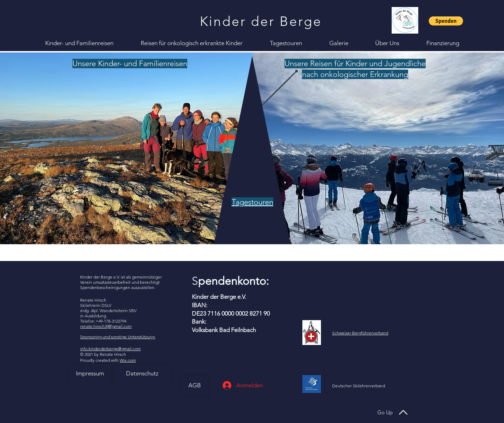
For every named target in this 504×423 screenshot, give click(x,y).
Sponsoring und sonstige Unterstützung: (118, 337)
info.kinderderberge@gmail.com (110, 349)
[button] (446, 21)
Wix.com (128, 360)
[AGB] (194, 386)
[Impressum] (90, 374)
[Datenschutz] (142, 374)
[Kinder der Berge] (261, 21)
